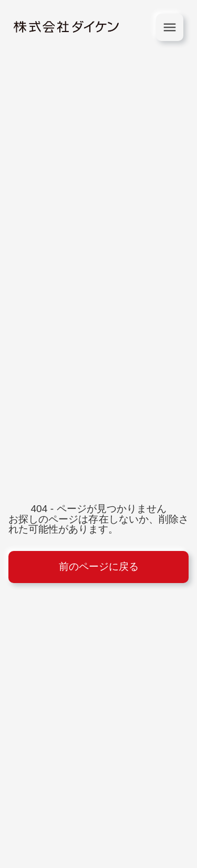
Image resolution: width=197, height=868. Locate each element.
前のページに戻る (99, 566)
